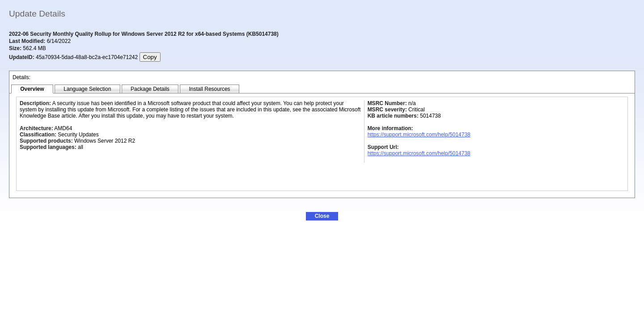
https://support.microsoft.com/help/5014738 (419, 135)
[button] (322, 216)
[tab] (32, 89)
